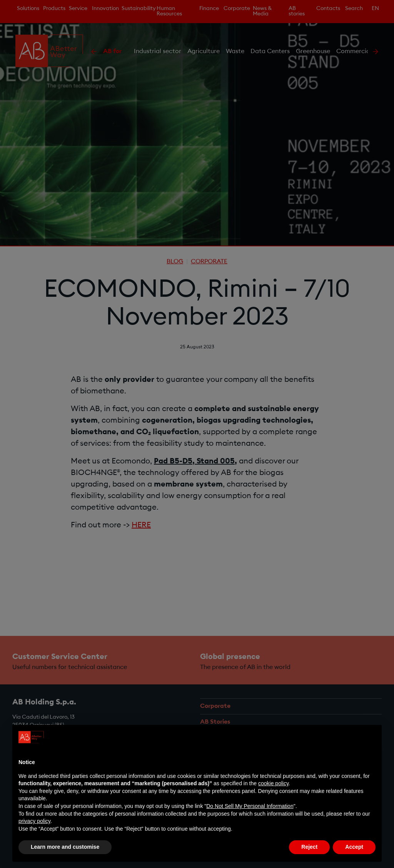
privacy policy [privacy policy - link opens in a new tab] (34, 821)
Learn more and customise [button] (65, 847)
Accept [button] (354, 847)
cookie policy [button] (273, 783)
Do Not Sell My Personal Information (250, 806)
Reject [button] (309, 847)
